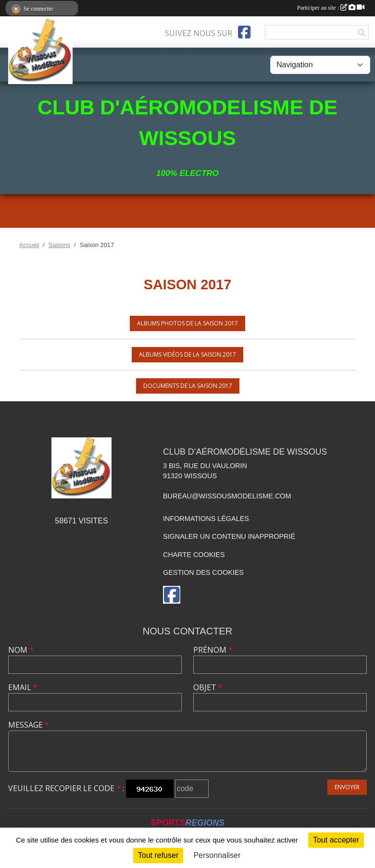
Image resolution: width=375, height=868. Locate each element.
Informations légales (206, 519)
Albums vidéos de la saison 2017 (187, 354)
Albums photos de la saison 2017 (187, 323)
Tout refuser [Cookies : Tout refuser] (158, 855)
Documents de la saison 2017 (188, 386)
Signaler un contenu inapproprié (229, 536)
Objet (208, 687)
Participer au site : (331, 8)
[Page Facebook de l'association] (244, 32)
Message (29, 725)
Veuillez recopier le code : (66, 788)
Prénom (213, 650)
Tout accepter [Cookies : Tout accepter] (336, 840)
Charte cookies (194, 555)
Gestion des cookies (203, 572)
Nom (21, 650)
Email (23, 687)
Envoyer (347, 787)
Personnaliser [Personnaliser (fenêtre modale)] (217, 855)
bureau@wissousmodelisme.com (227, 496)
